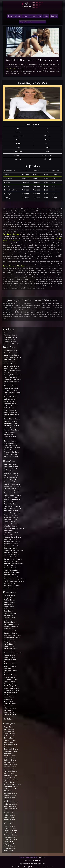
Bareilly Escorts (9, 673)
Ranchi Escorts (9, 754)
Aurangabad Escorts (11, 627)
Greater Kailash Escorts (12, 357)
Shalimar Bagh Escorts (12, 524)
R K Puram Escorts (11, 417)
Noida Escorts (9, 439)
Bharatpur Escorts (10, 633)
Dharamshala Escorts (11, 690)
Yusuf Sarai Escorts (11, 544)
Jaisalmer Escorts (10, 596)
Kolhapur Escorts (10, 660)
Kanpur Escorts (9, 682)
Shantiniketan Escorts (12, 555)
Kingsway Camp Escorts (12, 537)
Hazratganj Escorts (11, 679)
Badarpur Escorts (10, 399)
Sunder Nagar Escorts (12, 586)
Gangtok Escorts (10, 642)
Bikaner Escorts (9, 820)
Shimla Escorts (9, 719)
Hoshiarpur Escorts (11, 771)
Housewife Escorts (10, 337)
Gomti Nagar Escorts (11, 688)
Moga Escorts (9, 773)
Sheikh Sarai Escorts (11, 546)
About (18, 16)
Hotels (43, 867)
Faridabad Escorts (10, 446)
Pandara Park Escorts (12, 491)
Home (14, 867)
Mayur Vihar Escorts (11, 388)
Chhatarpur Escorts (11, 473)
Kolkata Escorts (9, 734)
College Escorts (9, 340)
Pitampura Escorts (10, 386)
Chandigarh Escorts (11, 749)
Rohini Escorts (9, 384)
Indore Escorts (9, 717)
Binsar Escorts (9, 646)
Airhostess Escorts (10, 335)
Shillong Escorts (10, 640)
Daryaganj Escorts (10, 390)
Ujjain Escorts (9, 822)
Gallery (32, 16)
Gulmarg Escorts (10, 828)
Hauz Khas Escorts (11, 410)
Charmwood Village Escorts (14, 550)
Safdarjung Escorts (11, 412)
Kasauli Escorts (9, 846)
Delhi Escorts (42, 858)
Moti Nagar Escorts (11, 467)
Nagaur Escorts (9, 655)
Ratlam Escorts (9, 609)
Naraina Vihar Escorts (12, 557)
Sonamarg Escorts (10, 835)
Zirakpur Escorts (10, 662)
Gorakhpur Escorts (10, 813)
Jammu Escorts (9, 668)
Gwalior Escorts (9, 798)
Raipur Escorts (9, 727)
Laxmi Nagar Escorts (11, 366)
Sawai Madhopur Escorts (13, 653)
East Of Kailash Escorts (12, 371)
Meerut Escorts (9, 769)
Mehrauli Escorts (10, 437)
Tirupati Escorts (10, 782)
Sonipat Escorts (9, 651)
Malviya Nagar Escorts (12, 368)
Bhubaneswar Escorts (11, 624)
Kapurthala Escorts (11, 776)
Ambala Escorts (9, 815)
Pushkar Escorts (10, 600)
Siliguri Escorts (9, 844)
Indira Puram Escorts (11, 382)
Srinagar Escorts (10, 666)
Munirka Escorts (10, 428)
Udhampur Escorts (10, 840)
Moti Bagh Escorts (10, 421)
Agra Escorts (8, 702)
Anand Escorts (9, 851)
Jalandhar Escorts (10, 708)
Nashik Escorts (9, 732)
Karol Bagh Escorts (11, 351)
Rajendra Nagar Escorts (13, 484)
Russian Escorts (9, 333)
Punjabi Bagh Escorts (11, 450)
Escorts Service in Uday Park (14, 266)
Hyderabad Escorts (11, 745)
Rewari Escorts (9, 605)
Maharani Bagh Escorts (12, 495)
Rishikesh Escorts (10, 695)
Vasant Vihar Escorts (11, 426)
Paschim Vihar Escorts (12, 506)
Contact (54, 16)
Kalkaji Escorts (9, 408)
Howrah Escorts (9, 826)
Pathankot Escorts (10, 664)
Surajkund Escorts (10, 548)
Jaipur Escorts (9, 713)
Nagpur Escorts (9, 620)
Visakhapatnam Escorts (12, 784)
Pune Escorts (8, 706)
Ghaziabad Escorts (11, 443)
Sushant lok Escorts (11, 406)
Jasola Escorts (9, 401)
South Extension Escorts (12, 509)
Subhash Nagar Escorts (12, 486)
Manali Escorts (9, 697)
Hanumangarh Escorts (12, 638)
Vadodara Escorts (10, 789)
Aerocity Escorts (10, 531)
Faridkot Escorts (10, 837)
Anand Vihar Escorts (11, 515)
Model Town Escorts (11, 457)
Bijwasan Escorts (10, 575)
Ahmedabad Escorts (11, 751)
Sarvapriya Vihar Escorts (13, 559)
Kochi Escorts (9, 616)
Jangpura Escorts (10, 522)
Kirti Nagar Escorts (11, 533)
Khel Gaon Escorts (10, 553)
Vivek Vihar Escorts (11, 517)
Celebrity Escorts (10, 342)
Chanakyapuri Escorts (12, 493)
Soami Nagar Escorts (11, 561)
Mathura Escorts (10, 704)
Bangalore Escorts (10, 747)
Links (39, 16)
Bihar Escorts (9, 791)
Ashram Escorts (9, 583)
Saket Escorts (9, 435)
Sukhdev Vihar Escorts (12, 542)
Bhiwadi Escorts (9, 602)
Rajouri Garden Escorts (12, 500)
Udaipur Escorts (10, 598)
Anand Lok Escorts (11, 502)
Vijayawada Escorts (11, 780)
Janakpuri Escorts (10, 364)
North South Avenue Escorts (14, 581)
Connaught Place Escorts (13, 375)
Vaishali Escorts (9, 471)
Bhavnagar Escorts (11, 684)
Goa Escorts (8, 699)
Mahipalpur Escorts (11, 360)
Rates (25, 16)
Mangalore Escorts (11, 806)
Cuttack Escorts (9, 824)
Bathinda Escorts (10, 760)
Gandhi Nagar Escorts (12, 686)
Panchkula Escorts (10, 693)
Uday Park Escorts (13, 69)
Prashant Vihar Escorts (12, 452)
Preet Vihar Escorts (11, 373)
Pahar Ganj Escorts (11, 353)
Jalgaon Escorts (9, 657)
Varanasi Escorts (10, 767)
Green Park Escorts (11, 454)
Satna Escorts (9, 607)
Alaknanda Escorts (11, 464)
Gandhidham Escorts (11, 802)
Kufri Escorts (8, 743)
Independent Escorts (11, 344)
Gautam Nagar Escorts (12, 480)
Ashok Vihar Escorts (11, 478)
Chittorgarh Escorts (11, 787)
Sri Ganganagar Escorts (12, 635)
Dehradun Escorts (10, 715)
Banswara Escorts (10, 675)
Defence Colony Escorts (12, 513)
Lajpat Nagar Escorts (12, 355)
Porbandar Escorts (10, 804)
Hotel (46, 16)
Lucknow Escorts (10, 618)
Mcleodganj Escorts (11, 649)
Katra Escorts (9, 842)
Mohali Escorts (9, 762)
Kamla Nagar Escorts (12, 482)
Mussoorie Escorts (10, 671)
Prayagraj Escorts (10, 613)
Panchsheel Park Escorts (13, 566)
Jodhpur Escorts (10, 817)
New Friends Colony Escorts (14, 528)
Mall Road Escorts (10, 539)
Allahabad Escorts (10, 765)
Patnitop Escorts (10, 740)
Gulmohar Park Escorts (12, 568)
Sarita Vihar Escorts (11, 397)
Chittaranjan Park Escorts (13, 379)
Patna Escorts (9, 811)
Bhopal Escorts (9, 729)
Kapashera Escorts (11, 404)
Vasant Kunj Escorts (11, 424)
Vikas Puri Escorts (10, 526)
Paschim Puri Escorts (11, 520)
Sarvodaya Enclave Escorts (14, 564)
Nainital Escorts (10, 644)
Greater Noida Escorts (12, 448)
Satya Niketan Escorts (12, 419)
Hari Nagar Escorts (11, 511)
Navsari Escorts (9, 432)
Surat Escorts (9, 611)
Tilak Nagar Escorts (11, 497)
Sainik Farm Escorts (11, 475)
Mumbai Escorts (10, 710)
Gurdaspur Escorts (10, 793)
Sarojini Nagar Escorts (12, 415)
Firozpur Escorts (10, 778)
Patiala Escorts (9, 736)
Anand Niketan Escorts (12, 570)
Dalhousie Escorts (10, 833)
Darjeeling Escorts (10, 831)
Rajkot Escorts (9, 629)
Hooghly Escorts (10, 848)
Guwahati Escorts (10, 622)
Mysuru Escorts (9, 677)
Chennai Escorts (10, 738)
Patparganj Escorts (11, 469)
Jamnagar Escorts (10, 631)
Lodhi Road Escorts (11, 395)
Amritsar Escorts (10, 756)
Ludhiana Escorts (10, 758)
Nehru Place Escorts (11, 377)
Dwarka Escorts (9, 362)
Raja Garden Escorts (11, 577)
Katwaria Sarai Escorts (12, 430)
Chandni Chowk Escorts (12, 393)
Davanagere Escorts (11, 809)
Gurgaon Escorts (10, 441)
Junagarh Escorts (10, 800)
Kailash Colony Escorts (12, 572)
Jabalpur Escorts (10, 795)
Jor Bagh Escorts (10, 489)
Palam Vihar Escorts (11, 504)
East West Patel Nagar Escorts (15, 579)
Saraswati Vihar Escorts (12, 535)
